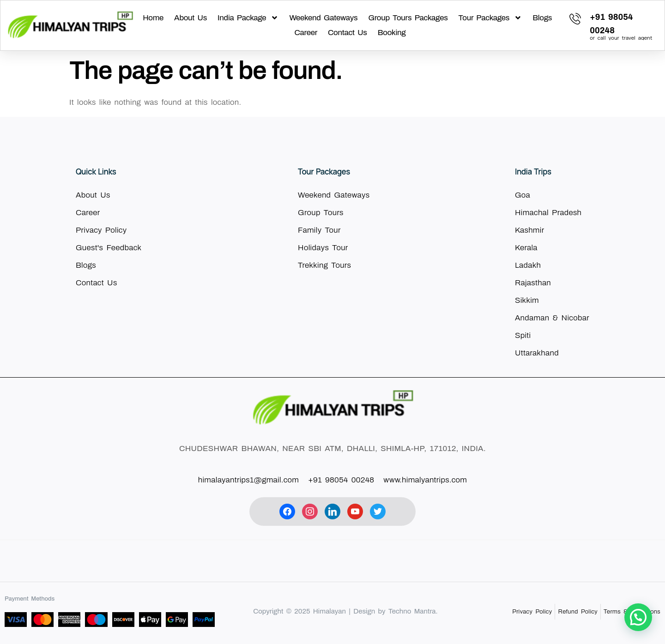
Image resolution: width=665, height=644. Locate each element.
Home (153, 18)
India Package (248, 18)
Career (306, 33)
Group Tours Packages (408, 18)
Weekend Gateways (323, 18)
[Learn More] (611, 25)
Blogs (542, 18)
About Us (190, 18)
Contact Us (348, 33)
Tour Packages (490, 18)
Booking (392, 33)
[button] (638, 617)
